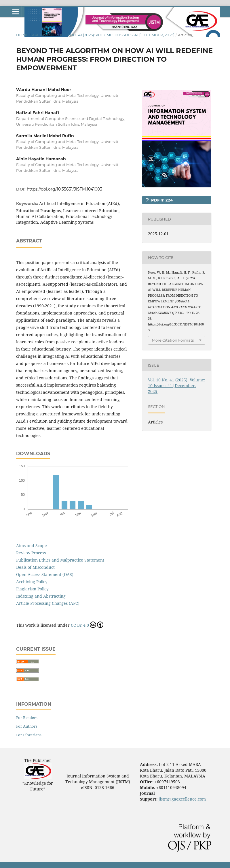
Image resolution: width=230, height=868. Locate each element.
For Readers (27, 718)
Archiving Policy (32, 582)
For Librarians (29, 735)
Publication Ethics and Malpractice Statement (60, 560)
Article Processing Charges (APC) (48, 603)
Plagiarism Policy (32, 589)
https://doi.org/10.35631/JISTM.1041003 (64, 189)
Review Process (31, 553)
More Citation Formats (173, 340)
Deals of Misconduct (35, 567)
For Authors (27, 726)
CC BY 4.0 (87, 625)
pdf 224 (161, 200)
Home (22, 35)
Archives (42, 35)
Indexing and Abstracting (41, 596)
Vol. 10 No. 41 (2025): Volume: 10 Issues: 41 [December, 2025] (115, 35)
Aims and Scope (32, 546)
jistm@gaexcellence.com (183, 799)
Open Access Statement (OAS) (45, 574)
